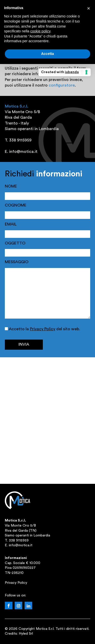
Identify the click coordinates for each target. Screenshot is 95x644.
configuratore (62, 85)
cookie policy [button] (40, 31)
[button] (88, 8)
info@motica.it (23, 152)
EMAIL (11, 224)
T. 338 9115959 (17, 541)
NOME (11, 186)
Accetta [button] (48, 54)
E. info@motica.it (19, 545)
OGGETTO (15, 243)
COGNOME (16, 205)
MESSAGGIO (17, 262)
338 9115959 (20, 140)
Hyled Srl (26, 634)
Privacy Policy (43, 329)
